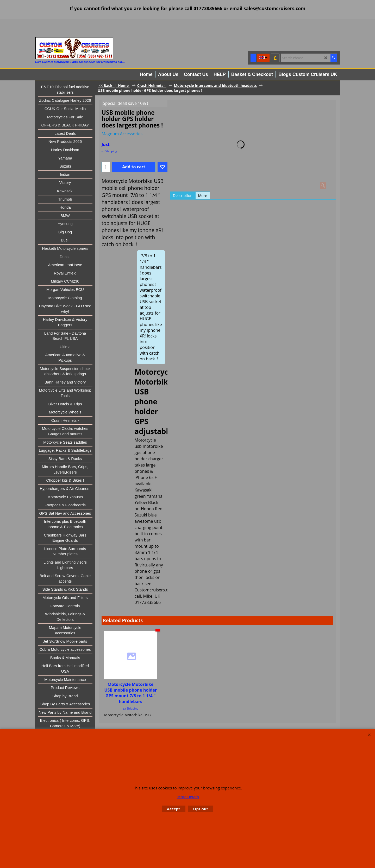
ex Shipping (109, 151)
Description (183, 196)
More (203, 196)
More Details (188, 797)
